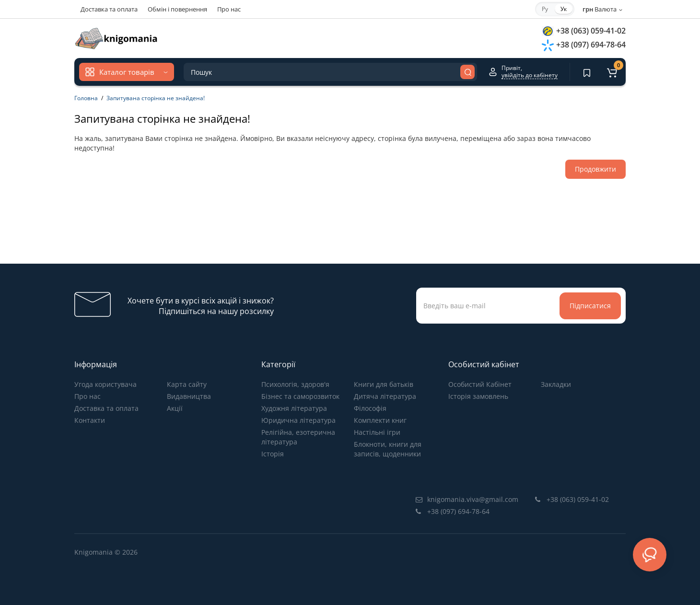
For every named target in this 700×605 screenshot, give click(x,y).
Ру (545, 9)
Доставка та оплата (109, 9)
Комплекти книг (380, 420)
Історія (273, 454)
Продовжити (595, 169)
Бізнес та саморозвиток (300, 396)
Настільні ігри (377, 432)
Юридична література (298, 420)
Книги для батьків (384, 384)
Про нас (229, 9)
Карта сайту (187, 384)
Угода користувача (105, 384)
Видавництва (189, 396)
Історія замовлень (478, 396)
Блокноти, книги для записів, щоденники (388, 449)
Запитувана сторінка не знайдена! (156, 98)
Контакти (90, 420)
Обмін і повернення (177, 9)
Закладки (556, 384)
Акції (175, 408)
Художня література (294, 408)
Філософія (370, 408)
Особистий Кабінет (480, 384)
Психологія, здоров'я (295, 384)
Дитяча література (385, 396)
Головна (86, 98)
